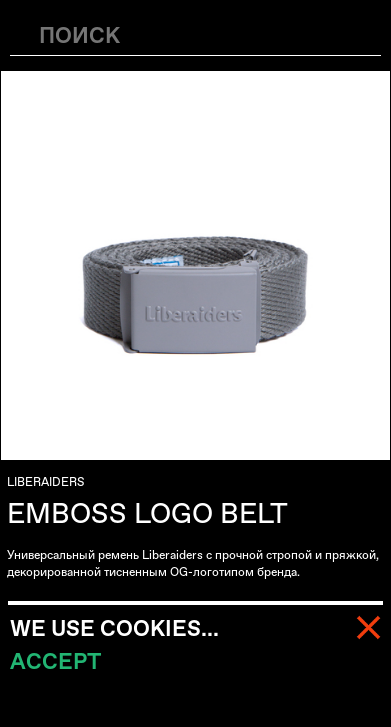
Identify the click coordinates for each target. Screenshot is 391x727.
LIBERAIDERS (46, 482)
